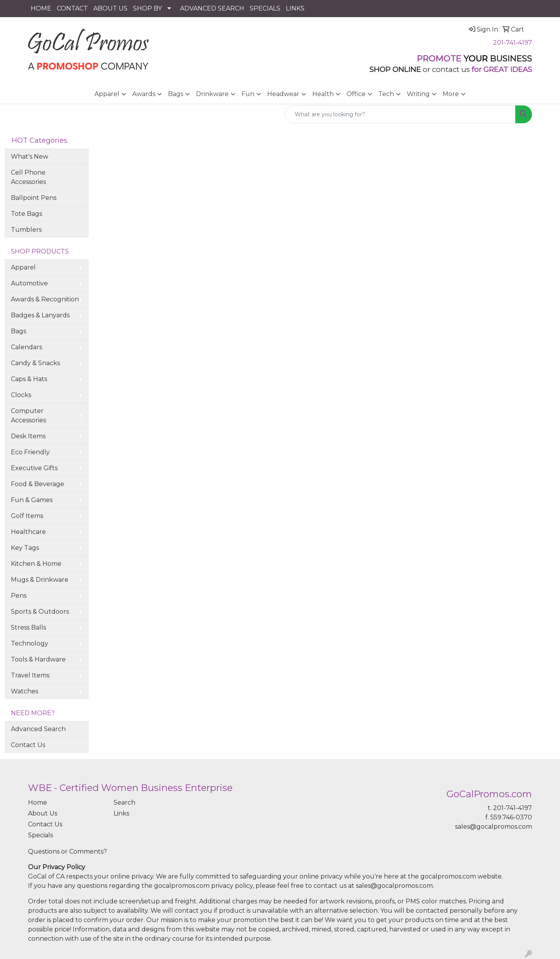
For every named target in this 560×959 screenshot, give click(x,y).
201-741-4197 (513, 43)
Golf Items (27, 516)
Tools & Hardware (38, 659)
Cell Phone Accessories (28, 177)
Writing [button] (418, 94)
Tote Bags (26, 214)
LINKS (295, 8)
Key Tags (25, 548)
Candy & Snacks (35, 363)
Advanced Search (38, 729)
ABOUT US (110, 8)
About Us (43, 813)
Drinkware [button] (212, 94)
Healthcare (28, 532)
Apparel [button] (107, 94)
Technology (30, 643)
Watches (24, 691)
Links (121, 813)
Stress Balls (28, 627)
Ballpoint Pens (34, 198)
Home (38, 802)
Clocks (21, 395)
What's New (30, 157)
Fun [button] (248, 94)
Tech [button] (386, 94)
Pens (19, 596)
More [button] (451, 94)
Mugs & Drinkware (40, 580)
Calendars (26, 347)
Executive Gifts (34, 468)
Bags (18, 331)
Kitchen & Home (36, 564)
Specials (40, 835)
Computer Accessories (28, 416)
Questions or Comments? (67, 851)
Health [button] (323, 94)
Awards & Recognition (45, 299)
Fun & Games (32, 500)
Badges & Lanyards (40, 315)
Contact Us (28, 745)
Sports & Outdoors (40, 612)
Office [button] (356, 94)
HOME (41, 8)
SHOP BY (147, 8)
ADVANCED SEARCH (212, 8)
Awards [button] (144, 94)
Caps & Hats (29, 379)
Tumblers (26, 230)
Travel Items (30, 675)
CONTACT (72, 8)
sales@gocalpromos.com (493, 827)
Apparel (23, 267)
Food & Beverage (38, 484)
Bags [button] (176, 94)
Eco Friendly (30, 452)
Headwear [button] (283, 94)
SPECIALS (265, 8)
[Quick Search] (400, 114)
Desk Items (28, 436)
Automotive (29, 283)
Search (124, 802)
